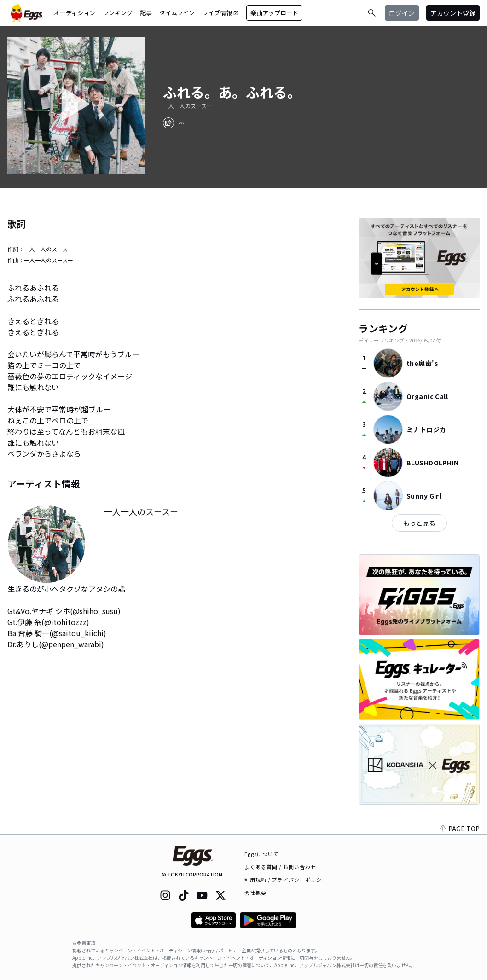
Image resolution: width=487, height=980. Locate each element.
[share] (168, 123)
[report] (181, 123)
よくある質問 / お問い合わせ (281, 867)
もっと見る (419, 523)
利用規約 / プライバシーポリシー (286, 880)
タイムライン (177, 13)
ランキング (118, 13)
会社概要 (255, 893)
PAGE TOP (459, 829)
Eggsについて (262, 854)
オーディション (75, 13)
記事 (146, 13)
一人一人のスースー (188, 106)
